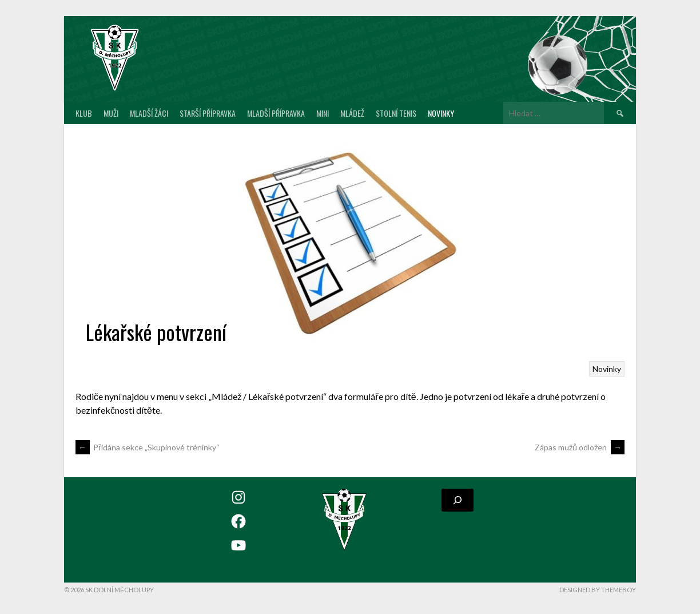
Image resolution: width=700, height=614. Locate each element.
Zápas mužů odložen (580, 447)
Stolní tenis (396, 113)
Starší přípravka (208, 113)
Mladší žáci (149, 113)
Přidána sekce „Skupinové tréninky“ (148, 447)
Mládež (352, 113)
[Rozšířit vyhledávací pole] (458, 500)
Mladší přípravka (276, 113)
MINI (323, 113)
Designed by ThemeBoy (598, 590)
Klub (84, 113)
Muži (111, 113)
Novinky (441, 113)
